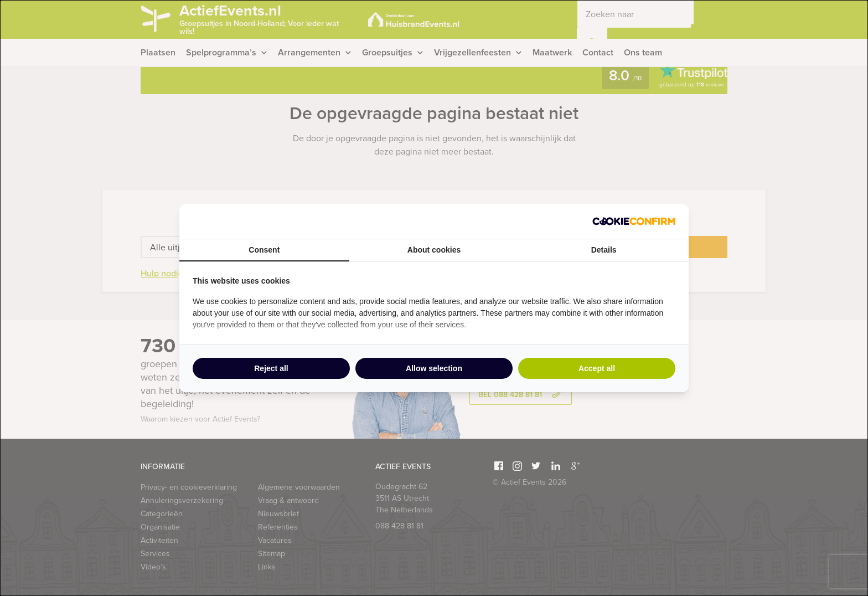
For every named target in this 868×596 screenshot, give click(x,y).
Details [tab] (604, 250)
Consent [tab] (264, 250)
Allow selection (434, 368)
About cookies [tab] (434, 250)
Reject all (271, 368)
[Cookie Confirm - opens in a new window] (634, 221)
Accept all (597, 368)
